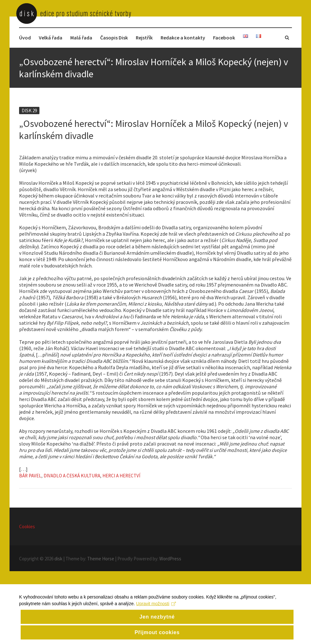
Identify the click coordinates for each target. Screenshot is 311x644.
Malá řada (81, 38)
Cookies (27, 526)
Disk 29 (29, 111)
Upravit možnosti (156, 611)
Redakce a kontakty (183, 38)
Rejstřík (144, 38)
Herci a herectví (121, 476)
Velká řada (51, 38)
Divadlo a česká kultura (72, 476)
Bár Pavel (30, 476)
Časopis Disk (114, 38)
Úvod (25, 38)
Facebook (224, 38)
